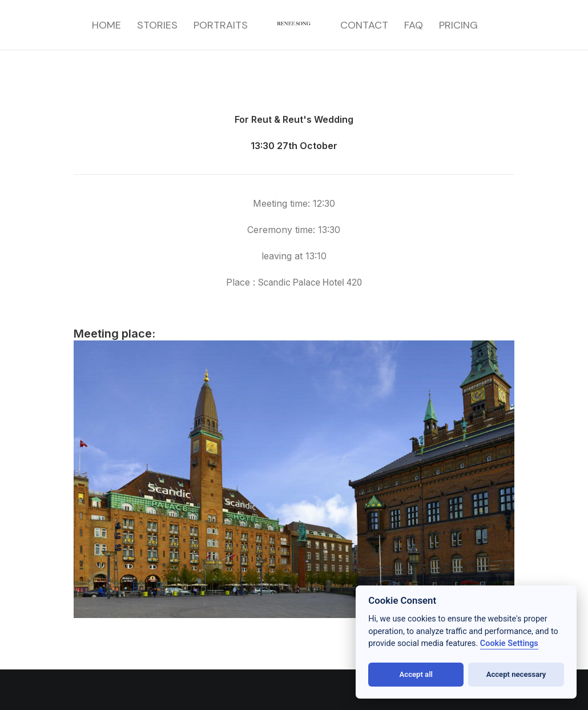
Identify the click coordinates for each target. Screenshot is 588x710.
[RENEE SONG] (294, 25)
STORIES (157, 25)
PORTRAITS (221, 25)
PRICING (458, 25)
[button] (23, 687)
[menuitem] (106, 25)
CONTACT (364, 25)
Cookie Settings (509, 643)
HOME (106, 25)
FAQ (414, 25)
